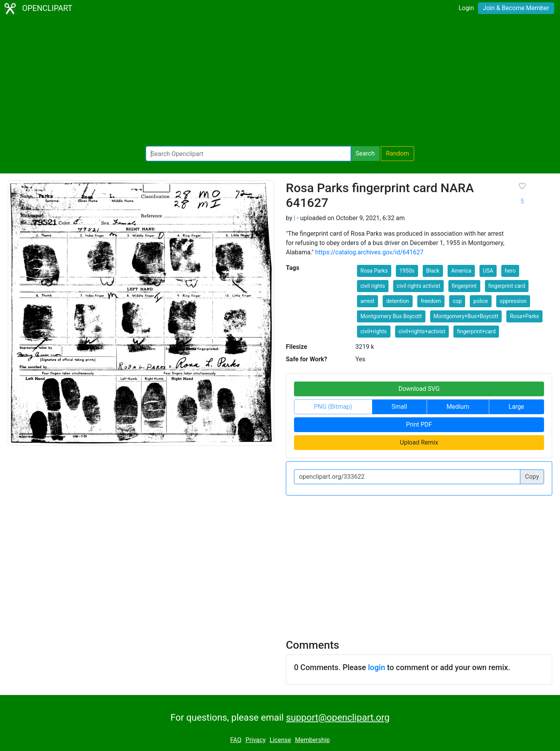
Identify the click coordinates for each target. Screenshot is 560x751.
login (376, 667)
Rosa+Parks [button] (524, 316)
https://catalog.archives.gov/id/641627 (369, 252)
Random (397, 153)
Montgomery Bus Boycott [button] (391, 316)
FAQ (236, 740)
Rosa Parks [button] (374, 271)
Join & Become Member (516, 8)
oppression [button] (513, 301)
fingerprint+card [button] (476, 331)
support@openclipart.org (338, 718)
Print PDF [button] (419, 425)
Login (466, 8)
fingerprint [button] (464, 286)
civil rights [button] (373, 286)
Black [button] (433, 271)
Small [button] (399, 407)
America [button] (461, 271)
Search (365, 153)
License (280, 740)
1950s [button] (407, 271)
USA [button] (488, 271)
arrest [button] (367, 301)
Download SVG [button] (419, 389)
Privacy (255, 740)
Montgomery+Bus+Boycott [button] (466, 316)
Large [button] (516, 407)
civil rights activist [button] (418, 286)
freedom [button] (431, 301)
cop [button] (457, 301)
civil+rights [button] (374, 331)
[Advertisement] (280, 82)
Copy (532, 477)
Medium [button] (458, 407)
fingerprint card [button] (507, 286)
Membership (312, 740)
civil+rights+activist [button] (422, 331)
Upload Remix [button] (419, 442)
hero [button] (510, 271)
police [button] (480, 301)
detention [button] (398, 301)
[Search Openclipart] (248, 154)
